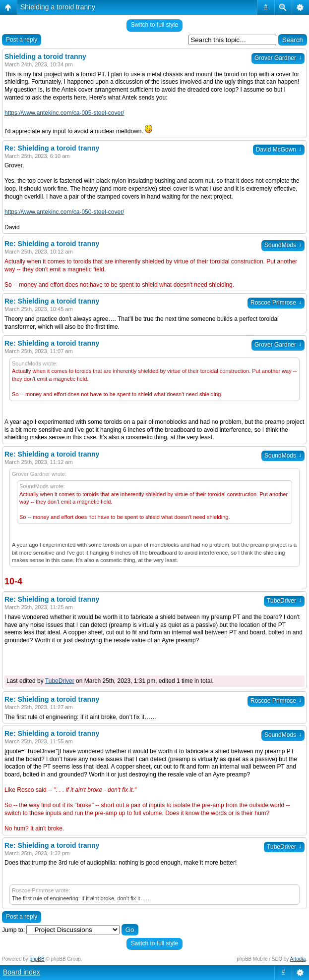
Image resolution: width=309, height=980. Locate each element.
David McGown (279, 150)
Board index (22, 972)
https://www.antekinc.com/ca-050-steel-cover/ (64, 212)
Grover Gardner (278, 58)
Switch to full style (154, 25)
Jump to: (13, 930)
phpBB (37, 959)
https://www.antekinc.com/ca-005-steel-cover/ (64, 113)
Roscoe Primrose (276, 303)
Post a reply (22, 40)
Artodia (298, 959)
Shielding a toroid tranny (58, 7)
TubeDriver (284, 601)
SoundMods (283, 245)
